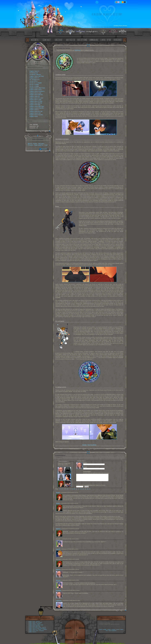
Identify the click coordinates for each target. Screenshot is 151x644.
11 (76, 489)
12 (79, 489)
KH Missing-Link (34, 73)
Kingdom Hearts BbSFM (36, 103)
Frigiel (46, 145)
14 (83, 489)
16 (88, 489)
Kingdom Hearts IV (34, 71)
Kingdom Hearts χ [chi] (35, 93)
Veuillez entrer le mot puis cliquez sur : (91, 485)
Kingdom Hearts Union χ (36, 90)
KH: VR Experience (35, 80)
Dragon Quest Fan (39, 145)
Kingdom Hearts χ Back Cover (37, 88)
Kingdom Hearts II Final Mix (37, 108)
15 (85, 489)
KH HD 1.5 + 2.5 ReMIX (36, 83)
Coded (42, 625)
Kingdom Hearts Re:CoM (36, 111)
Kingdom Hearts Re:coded (36, 98)
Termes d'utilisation (113, 631)
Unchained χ (41, 631)
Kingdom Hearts (34, 116)
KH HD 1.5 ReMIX (34, 86)
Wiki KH (30, 144)
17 (90, 489)
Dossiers (109, 630)
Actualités (104, 630)
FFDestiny (30, 145)
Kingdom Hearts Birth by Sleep (35, 627)
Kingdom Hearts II (34, 110)
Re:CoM (40, 623)
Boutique (114, 630)
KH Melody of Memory (35, 75)
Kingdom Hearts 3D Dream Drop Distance (37, 628)
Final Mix (38, 621)
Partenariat (44, 149)
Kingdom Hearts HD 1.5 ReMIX (35, 630)
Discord (118, 630)
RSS (107, 631)
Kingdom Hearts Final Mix (36, 115)
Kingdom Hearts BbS (35, 105)
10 (74, 489)
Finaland (35, 144)
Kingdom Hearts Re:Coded (34, 625)
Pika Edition (41, 144)
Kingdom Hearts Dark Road (37, 76)
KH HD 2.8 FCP (34, 81)
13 (81, 489)
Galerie (122, 630)
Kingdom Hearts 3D (35, 96)
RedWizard (77, 50)
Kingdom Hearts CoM (35, 113)
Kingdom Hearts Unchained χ (37, 91)
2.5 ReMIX (45, 630)
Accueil (84, 445)
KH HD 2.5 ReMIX (34, 85)
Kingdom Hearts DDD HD (36, 95)
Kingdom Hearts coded (35, 100)
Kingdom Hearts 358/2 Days (37, 106)
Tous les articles (92, 445)
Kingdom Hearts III (34, 78)
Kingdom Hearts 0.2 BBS (36, 101)
